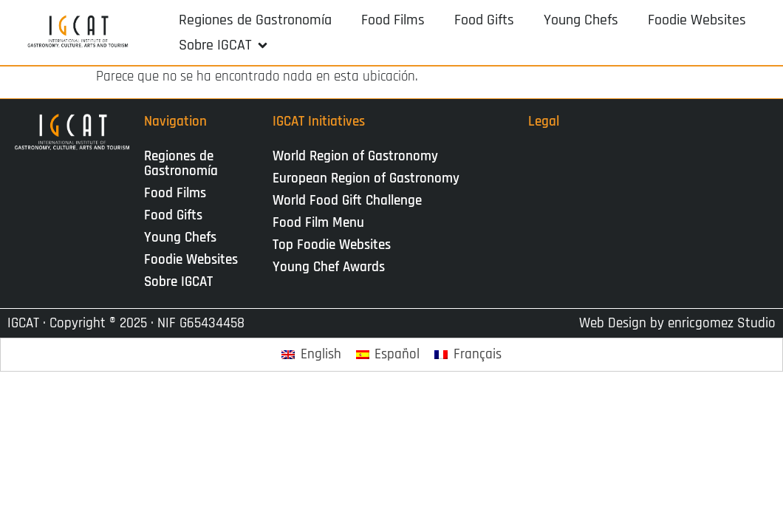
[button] (224, 45)
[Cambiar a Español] (388, 355)
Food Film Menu (318, 223)
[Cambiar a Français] (468, 355)
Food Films (175, 193)
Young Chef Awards (329, 267)
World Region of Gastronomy (355, 156)
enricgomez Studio (722, 323)
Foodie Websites (191, 260)
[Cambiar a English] (311, 355)
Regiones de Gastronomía (181, 164)
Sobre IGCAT (182, 282)
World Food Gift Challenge (347, 201)
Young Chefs (180, 238)
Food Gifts (173, 215)
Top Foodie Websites (332, 245)
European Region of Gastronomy (366, 178)
